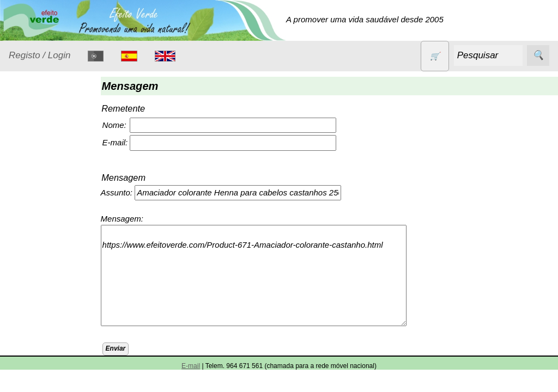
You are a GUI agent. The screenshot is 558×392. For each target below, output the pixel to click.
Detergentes (44, 213)
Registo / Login (40, 55)
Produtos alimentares (43, 348)
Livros (33, 300)
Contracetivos (47, 192)
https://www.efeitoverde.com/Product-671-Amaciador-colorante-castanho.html (262, 275)
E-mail (191, 366)
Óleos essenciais (53, 321)
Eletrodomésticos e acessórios (53, 240)
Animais (36, 171)
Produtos (25, 143)
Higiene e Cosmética (41, 273)
